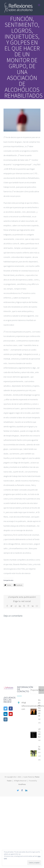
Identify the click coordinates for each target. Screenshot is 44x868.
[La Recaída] (34, 753)
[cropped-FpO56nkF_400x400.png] (22, 120)
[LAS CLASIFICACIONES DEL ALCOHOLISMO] (34, 735)
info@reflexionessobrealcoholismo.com (24, 706)
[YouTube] (11, 714)
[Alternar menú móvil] (39, 5)
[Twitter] (6, 709)
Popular (35, 690)
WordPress (22, 784)
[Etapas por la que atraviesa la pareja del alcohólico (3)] (34, 712)
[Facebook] (11, 709)
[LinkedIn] (6, 714)
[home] (9, 688)
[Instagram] (6, 719)
